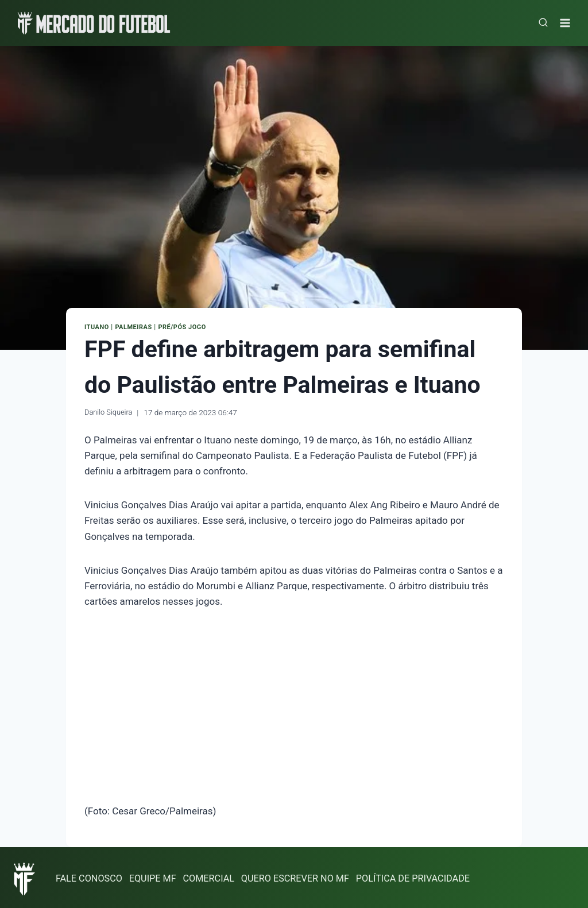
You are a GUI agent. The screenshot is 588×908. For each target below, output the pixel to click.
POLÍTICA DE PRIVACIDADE (430, 876)
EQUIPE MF (157, 876)
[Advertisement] (294, 706)
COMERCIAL (216, 876)
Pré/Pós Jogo (190, 327)
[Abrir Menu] (567, 23)
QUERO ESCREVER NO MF (307, 876)
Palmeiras (137, 327)
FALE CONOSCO (91, 876)
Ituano (98, 327)
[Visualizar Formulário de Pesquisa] (543, 23)
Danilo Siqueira (110, 411)
